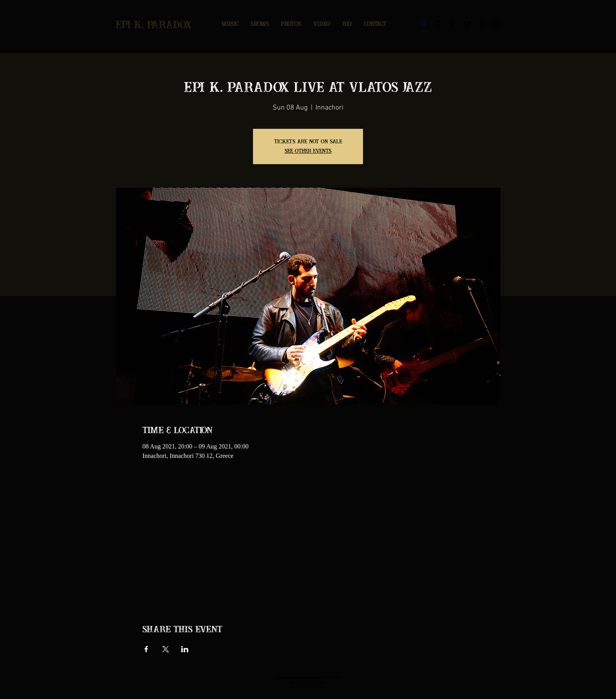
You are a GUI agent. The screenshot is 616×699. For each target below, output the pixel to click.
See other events (308, 151)
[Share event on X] (166, 649)
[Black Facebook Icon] (482, 24)
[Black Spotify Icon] (423, 24)
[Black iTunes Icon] (438, 24)
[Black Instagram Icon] (496, 24)
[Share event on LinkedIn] (185, 649)
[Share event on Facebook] (146, 649)
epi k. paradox (154, 25)
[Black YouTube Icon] (467, 24)
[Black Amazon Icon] (453, 24)
